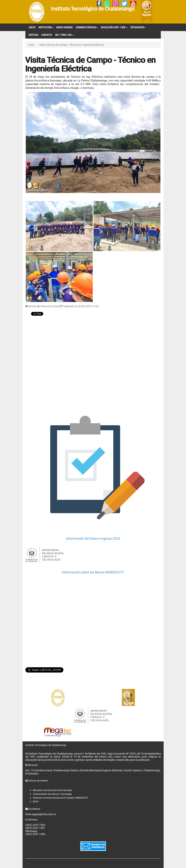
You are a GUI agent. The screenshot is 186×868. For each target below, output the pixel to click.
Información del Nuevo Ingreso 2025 (93, 539)
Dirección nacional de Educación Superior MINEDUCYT (61, 798)
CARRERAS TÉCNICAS (87, 27)
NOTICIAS (33, 35)
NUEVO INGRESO (64, 27)
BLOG (36, 802)
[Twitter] (124, 4)
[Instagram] (115, 4)
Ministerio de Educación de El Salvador (53, 790)
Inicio (31, 45)
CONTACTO (47, 35)
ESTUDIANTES (138, 27)
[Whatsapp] (107, 4)
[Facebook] (99, 4)
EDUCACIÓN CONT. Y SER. (114, 27)
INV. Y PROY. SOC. (65, 35)
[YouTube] (133, 4)
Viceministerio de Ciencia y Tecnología (52, 794)
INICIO (32, 27)
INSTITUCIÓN (46, 27)
